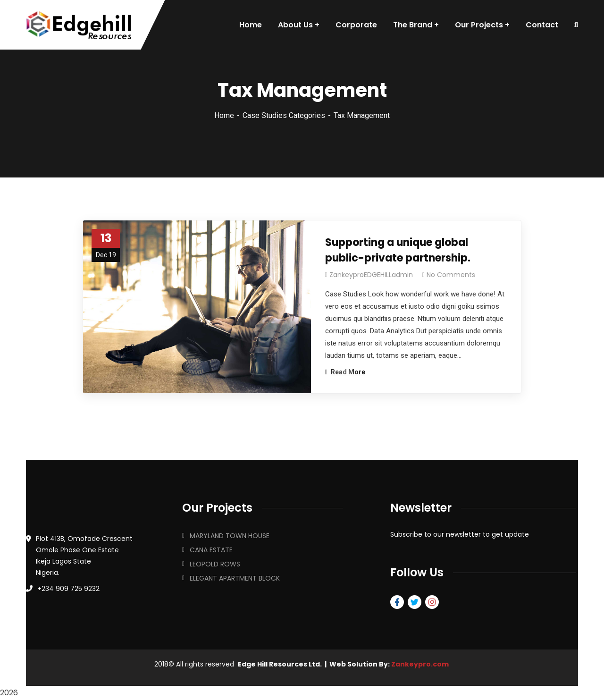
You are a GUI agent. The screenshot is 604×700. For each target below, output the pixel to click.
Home (224, 115)
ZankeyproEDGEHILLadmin (371, 275)
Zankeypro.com (420, 664)
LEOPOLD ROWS (215, 564)
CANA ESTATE (211, 550)
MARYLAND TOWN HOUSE (230, 536)
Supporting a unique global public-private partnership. (398, 250)
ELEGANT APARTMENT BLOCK (235, 578)
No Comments (451, 275)
